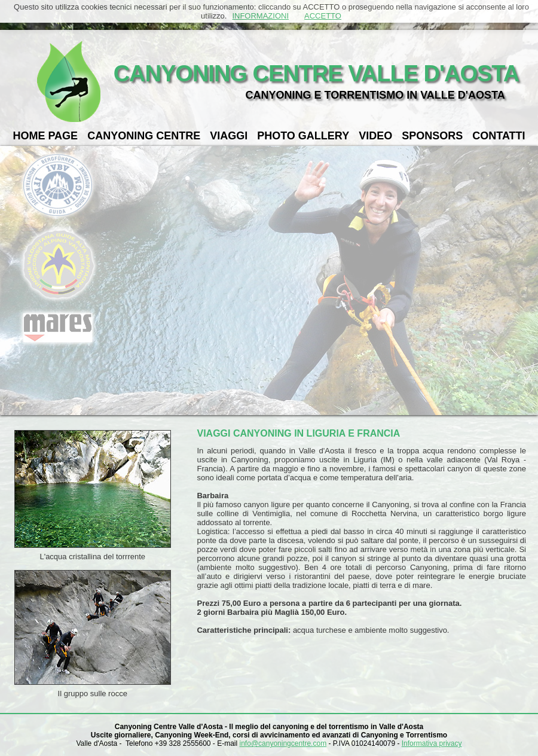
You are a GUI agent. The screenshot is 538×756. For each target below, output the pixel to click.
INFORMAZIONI (260, 16)
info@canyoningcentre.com (283, 743)
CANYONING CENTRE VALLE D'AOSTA (317, 74)
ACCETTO (323, 16)
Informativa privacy (432, 743)
